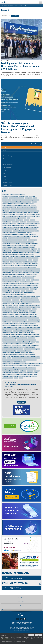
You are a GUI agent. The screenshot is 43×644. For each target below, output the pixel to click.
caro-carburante (27, 236)
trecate (35, 262)
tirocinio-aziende (33, 316)
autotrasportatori (16, 249)
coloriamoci (5, 336)
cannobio (31, 353)
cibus (13, 300)
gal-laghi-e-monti (18, 344)
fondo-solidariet (29, 327)
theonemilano (32, 313)
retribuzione (22, 305)
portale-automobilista (26, 264)
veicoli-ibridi (24, 260)
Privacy (22, 632)
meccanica (26, 269)
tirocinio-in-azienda (16, 302)
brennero (18, 244)
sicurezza (32, 204)
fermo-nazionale (29, 344)
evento (16, 280)
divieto (25, 267)
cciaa (20, 280)
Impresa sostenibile (8, 185)
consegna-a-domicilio (25, 336)
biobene (25, 213)
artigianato (5, 236)
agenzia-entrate (34, 298)
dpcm (26, 211)
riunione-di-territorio (7, 260)
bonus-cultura (30, 371)
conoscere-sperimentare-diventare (32, 302)
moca (16, 287)
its (10, 336)
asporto (13, 334)
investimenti (6, 214)
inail (37, 211)
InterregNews (6, 162)
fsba (38, 251)
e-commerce (13, 218)
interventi (12, 338)
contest (27, 324)
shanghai (10, 291)
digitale (27, 245)
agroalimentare (35, 200)
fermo (29, 218)
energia (9, 225)
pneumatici (37, 224)
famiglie (9, 322)
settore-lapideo (22, 287)
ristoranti (14, 336)
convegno (10, 331)
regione (23, 244)
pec (7, 271)
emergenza (32, 247)
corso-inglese (32, 307)
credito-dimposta (10, 282)
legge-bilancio (6, 256)
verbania (13, 349)
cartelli (18, 374)
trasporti (5, 200)
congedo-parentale (7, 300)
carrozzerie (26, 220)
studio (24, 280)
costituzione (33, 324)
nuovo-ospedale (20, 289)
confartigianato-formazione (21, 202)
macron (33, 342)
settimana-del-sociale (8, 205)
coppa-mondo (15, 322)
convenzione (20, 213)
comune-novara (33, 207)
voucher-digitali (6, 284)
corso (23, 198)
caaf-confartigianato (25, 298)
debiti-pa (10, 298)
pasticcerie (5, 254)
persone (19, 278)
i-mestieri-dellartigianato (8, 342)
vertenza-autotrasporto (29, 254)
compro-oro (35, 285)
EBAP (5, 179)
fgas (32, 262)
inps (9, 349)
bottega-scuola (6, 340)
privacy (11, 198)
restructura (25, 284)
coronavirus (5, 198)
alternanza (36, 318)
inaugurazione (20, 365)
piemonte (5, 298)
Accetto (31, 635)
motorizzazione (6, 294)
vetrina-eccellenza (7, 373)
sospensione (20, 351)
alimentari (30, 213)
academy (33, 296)
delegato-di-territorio (7, 264)
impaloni (20, 269)
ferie (32, 227)
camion (19, 245)
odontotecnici (15, 200)
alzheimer (29, 233)
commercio (37, 371)
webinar (35, 198)
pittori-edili (16, 305)
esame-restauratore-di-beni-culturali (23, 334)
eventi (17, 194)
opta (9, 360)
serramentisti (15, 253)
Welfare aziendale (7, 182)
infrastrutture (35, 236)
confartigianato (28, 198)
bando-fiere (16, 331)
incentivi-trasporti (25, 314)
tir (32, 205)
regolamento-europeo (20, 329)
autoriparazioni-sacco (24, 313)
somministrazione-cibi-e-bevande (10, 296)
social (11, 311)
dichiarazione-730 (7, 267)
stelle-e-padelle (17, 285)
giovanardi (37, 253)
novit (14, 374)
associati (34, 309)
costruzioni (5, 289)
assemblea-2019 (15, 16)
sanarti (19, 207)
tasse (11, 347)
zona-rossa (34, 376)
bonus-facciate (14, 325)
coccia (26, 251)
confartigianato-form (14, 271)
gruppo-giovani (17, 369)
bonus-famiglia (33, 360)
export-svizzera (6, 316)
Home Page (3, 6)
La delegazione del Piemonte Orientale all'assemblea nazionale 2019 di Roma (20, 66)
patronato (26, 209)
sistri (21, 360)
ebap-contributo (6, 293)
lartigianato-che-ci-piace (18, 251)
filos (14, 320)
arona (35, 374)
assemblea (5, 207)
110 (30, 211)
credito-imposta (19, 220)
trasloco (11, 376)
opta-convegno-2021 (24, 307)
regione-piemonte (19, 209)
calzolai (22, 225)
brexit (10, 236)
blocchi (37, 342)
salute (11, 274)
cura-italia (29, 258)
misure (32, 256)
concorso (12, 262)
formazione (22, 194)
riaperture (36, 287)
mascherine (12, 214)
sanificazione (23, 371)
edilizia (33, 214)
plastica (16, 376)
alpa (17, 238)
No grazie (39, 635)
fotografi (36, 213)
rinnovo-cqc (5, 274)
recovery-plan (14, 284)
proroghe (14, 276)
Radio (5, 159)
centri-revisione (27, 216)
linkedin (35, 274)
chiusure (11, 369)
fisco (17, 214)
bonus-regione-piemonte (17, 373)
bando (12, 209)
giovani (17, 222)
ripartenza (17, 314)
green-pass (10, 204)
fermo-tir (27, 289)
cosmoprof (33, 340)
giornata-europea (7, 362)
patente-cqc (13, 211)
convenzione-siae (7, 302)
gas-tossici (5, 269)
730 (35, 235)
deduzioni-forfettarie (16, 345)
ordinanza (36, 325)
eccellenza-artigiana (32, 240)
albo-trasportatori (35, 345)
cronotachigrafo (6, 244)
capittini (9, 358)
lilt (29, 205)
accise (9, 200)
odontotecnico (26, 262)
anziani (12, 316)
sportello (5, 287)
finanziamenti (6, 211)
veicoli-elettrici (15, 267)
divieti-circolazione (7, 249)
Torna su (21, 610)
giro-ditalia (17, 371)
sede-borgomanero (24, 316)
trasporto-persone (19, 293)
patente (15, 367)
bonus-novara (27, 296)
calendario (38, 269)
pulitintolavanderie (7, 222)
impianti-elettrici (27, 351)
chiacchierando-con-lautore (20, 362)
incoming (5, 238)
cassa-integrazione (7, 235)
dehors (30, 365)
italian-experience (16, 225)
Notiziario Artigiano (8, 165)
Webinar (5, 153)
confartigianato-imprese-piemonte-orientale (12, 240)
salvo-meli (15, 269)
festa (39, 327)
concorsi (28, 280)
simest (37, 284)
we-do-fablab (33, 245)
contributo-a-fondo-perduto (31, 244)
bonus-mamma (30, 291)
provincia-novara (36, 358)
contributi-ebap (36, 334)
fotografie (38, 320)
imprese (38, 216)
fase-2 (21, 238)
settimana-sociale (12, 213)
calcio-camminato (7, 229)
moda (20, 200)
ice (11, 231)
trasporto (12, 194)
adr (29, 251)
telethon (16, 378)
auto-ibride (5, 365)
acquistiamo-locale (7, 345)
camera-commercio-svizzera (16, 324)
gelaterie (38, 296)
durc (11, 251)
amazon (25, 320)
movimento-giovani (35, 349)
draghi (9, 287)
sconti (19, 311)
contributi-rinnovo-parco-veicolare (19, 358)
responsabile (27, 349)
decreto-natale (36, 322)
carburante (5, 378)
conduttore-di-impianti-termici (26, 282)
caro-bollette (6, 344)
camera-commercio (29, 224)
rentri (4, 282)
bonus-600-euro (14, 313)
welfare (21, 214)
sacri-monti (33, 356)
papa (38, 356)
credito (21, 254)
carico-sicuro (11, 278)
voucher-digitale (6, 334)
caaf (32, 331)
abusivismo (15, 235)
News (16, 6)
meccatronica (6, 202)
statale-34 (18, 256)
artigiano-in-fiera (16, 216)
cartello (5, 322)
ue (24, 324)
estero (13, 304)
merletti (33, 211)
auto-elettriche (6, 218)
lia (12, 362)
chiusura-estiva (36, 365)
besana (20, 284)
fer (23, 344)
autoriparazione (17, 198)
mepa (23, 276)
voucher (29, 214)
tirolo (25, 333)
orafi (39, 271)
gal (20, 258)
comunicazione (36, 273)
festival (37, 280)
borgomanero (34, 249)
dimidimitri (36, 227)
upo (22, 216)
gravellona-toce (6, 313)
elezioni (5, 225)
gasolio (33, 216)
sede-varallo (21, 354)
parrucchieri (14, 245)
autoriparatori (23, 222)
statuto (28, 256)
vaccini (9, 276)
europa (11, 344)
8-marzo (14, 289)
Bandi (5, 150)
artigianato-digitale (17, 309)
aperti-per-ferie (25, 207)
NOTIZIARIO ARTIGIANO (16, 573)
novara (18, 211)
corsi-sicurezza (17, 298)
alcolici (33, 329)
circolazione (38, 256)
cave (25, 253)
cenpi (25, 218)
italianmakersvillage (24, 300)
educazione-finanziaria (26, 285)
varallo (15, 247)
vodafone (32, 231)
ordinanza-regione (26, 345)
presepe (15, 291)
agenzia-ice (32, 269)
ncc (10, 289)
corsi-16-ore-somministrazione (30, 271)
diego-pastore (6, 262)
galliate (21, 267)
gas (30, 273)
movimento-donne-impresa (9, 220)
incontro (5, 276)
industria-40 (6, 324)
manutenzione (31, 320)
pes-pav (23, 258)
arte (4, 307)
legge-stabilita (22, 376)
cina (9, 304)
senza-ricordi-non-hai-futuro (25, 322)
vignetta (13, 244)
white (10, 269)
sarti (4, 285)
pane (4, 271)
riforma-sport (24, 338)
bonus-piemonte (12, 224)
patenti (37, 231)
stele (21, 271)
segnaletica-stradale (28, 373)
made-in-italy (21, 327)
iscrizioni (38, 329)
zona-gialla (10, 247)
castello (34, 209)
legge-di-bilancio (6, 356)
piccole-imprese (19, 262)
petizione (21, 253)
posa (18, 336)
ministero (5, 349)
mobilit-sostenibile (7, 273)
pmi (39, 249)
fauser (31, 325)
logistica (12, 202)
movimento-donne (33, 225)
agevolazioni (35, 264)
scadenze (11, 378)
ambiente (27, 276)
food (19, 291)
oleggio (33, 333)
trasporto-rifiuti (6, 333)
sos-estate (32, 220)
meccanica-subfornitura (8, 371)
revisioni (5, 278)
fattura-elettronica (7, 253)
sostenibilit (23, 304)
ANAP (5, 176)
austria (4, 358)
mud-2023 (20, 318)
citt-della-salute (6, 309)
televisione (21, 325)
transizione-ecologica (7, 305)
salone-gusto (6, 347)
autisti (4, 209)
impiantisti (5, 265)
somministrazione (24, 204)
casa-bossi (11, 258)
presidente (28, 329)
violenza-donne (16, 236)
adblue (12, 293)
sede (22, 236)
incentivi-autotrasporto (30, 347)
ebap (34, 196)
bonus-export (18, 342)
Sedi (21, 605)
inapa (13, 222)
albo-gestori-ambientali (12, 327)
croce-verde (9, 374)
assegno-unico (19, 320)
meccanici (18, 264)
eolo (36, 314)
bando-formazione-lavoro (8, 314)
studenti (5, 291)
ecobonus (10, 227)
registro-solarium (17, 260)
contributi (34, 202)
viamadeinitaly (31, 338)
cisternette (16, 360)
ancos (24, 200)
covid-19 (25, 240)
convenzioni (27, 227)
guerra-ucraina (13, 351)
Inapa (4, 173)
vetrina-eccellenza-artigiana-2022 (10, 354)
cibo (14, 264)
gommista (28, 376)
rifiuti (15, 207)
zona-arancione (30, 242)
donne (19, 276)
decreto (5, 204)
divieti (35, 327)
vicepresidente (9, 285)
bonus (8, 209)
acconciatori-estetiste (30, 354)
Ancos (5, 171)
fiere (22, 302)
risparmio (12, 256)
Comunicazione (10, 6)
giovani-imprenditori (18, 205)
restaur (17, 300)
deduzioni (24, 278)
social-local (16, 347)
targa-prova (18, 265)
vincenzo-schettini (10, 307)
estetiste (29, 200)
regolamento (25, 247)
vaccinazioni (6, 320)
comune (26, 325)
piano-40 (22, 347)
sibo (12, 294)
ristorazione (11, 265)
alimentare (35, 260)
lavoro (22, 211)
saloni (11, 367)
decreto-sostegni (7, 245)
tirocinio (17, 282)
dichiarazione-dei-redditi (8, 280)
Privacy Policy (31, 639)
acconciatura (6, 376)
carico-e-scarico (6, 325)
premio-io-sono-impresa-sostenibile (29, 265)
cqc (19, 204)
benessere (5, 224)
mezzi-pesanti (35, 258)
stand (32, 280)
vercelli (29, 202)
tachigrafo (34, 251)
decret (28, 333)
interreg (31, 235)
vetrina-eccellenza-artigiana (19, 242)
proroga (26, 235)
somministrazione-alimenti (19, 274)
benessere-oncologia (12, 318)
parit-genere (15, 273)
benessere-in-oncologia (18, 227)
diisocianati (21, 235)
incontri (5, 227)
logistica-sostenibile (35, 336)
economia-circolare (22, 233)
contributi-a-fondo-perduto (33, 222)
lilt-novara (12, 329)
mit (12, 360)
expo (23, 245)
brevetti (28, 342)
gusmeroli (17, 338)
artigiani (15, 231)
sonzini (21, 333)
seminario (28, 249)
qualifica (24, 342)
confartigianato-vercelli (29, 293)
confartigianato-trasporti (23, 231)
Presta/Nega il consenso (32, 640)
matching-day (25, 311)
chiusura (20, 247)
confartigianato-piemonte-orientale (10, 196)
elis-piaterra (6, 311)
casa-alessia (33, 276)
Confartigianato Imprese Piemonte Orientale (5, 2)
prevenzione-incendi (28, 318)
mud (4, 216)
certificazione (23, 356)
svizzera (22, 249)
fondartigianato (20, 224)
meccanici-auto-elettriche (8, 353)
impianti (17, 316)
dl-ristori (20, 296)
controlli (15, 311)
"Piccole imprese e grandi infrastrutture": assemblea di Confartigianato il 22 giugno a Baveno (18, 128)
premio (38, 307)
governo (17, 229)
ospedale (30, 260)
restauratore (6, 233)
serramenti (9, 216)
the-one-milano (32, 367)
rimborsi (30, 358)
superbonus (20, 218)
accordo (5, 360)
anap (27, 196)
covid (30, 196)
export (15, 204)
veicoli (20, 273)
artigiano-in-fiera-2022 (24, 331)
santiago (17, 304)
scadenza (5, 258)
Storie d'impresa (7, 168)
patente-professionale (14, 254)
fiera (30, 209)
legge (28, 229)
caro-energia (25, 273)
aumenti (23, 256)
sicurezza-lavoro (12, 238)
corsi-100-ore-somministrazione (32, 305)
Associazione (21, 602)
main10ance (23, 229)
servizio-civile (31, 253)
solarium (23, 291)
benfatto (5, 304)
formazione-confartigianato (20, 294)
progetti (16, 258)
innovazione (6, 367)
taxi (34, 205)
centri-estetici (33, 229)
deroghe (27, 340)
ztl (12, 309)
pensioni (21, 378)
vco (15, 278)
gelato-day (17, 353)
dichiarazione (30, 287)
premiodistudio (31, 278)
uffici (13, 229)
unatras (11, 207)
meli (10, 320)
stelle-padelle (6, 251)
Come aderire (21, 402)
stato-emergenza (15, 356)
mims (34, 311)
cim (27, 353)
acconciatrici (13, 340)
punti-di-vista (27, 238)
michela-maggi (33, 289)
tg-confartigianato (32, 267)
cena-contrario (20, 349)
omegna (5, 318)
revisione (25, 205)
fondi (4, 374)
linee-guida (5, 369)
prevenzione (6, 351)
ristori (17, 307)
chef (13, 287)
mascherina (26, 360)
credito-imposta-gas (34, 300)
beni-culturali (6, 338)
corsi (26, 225)
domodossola (29, 304)
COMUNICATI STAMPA (21, 583)
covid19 (5, 331)
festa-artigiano (12, 365)
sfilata (4, 327)
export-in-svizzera (31, 369)
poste (28, 356)
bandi (30, 311)
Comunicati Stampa (8, 156)
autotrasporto (6, 194)
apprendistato (24, 374)
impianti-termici (13, 233)
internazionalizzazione (8, 242)
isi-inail (20, 367)
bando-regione (6, 231)
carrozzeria (24, 369)
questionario (6, 329)
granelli (38, 214)
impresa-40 (30, 374)
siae (25, 214)
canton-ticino (31, 284)
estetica (5, 247)
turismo (36, 373)
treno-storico (29, 274)
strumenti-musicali (27, 309)
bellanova (32, 314)
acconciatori (22, 196)
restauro (5, 213)
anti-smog (25, 367)
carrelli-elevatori (14, 333)
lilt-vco (25, 365)
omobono (23, 353)
